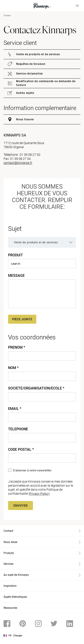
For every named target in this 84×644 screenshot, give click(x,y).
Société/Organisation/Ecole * (36, 388)
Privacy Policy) (40, 494)
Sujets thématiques (15, 597)
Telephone (18, 429)
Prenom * (17, 347)
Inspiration (10, 586)
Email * (15, 409)
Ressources (10, 608)
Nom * (13, 368)
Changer (18, 636)
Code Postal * (21, 450)
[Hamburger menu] (77, 6)
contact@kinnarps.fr (18, 163)
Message (16, 276)
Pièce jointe (22, 319)
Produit (15, 255)
